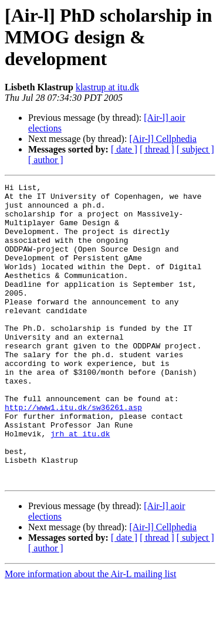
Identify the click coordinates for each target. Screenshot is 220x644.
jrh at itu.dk (80, 484)
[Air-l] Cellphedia (163, 139)
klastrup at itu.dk (107, 87)
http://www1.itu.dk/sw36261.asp (73, 453)
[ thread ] (157, 149)
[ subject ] (195, 149)
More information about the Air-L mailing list (90, 634)
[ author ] (46, 160)
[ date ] (124, 149)
